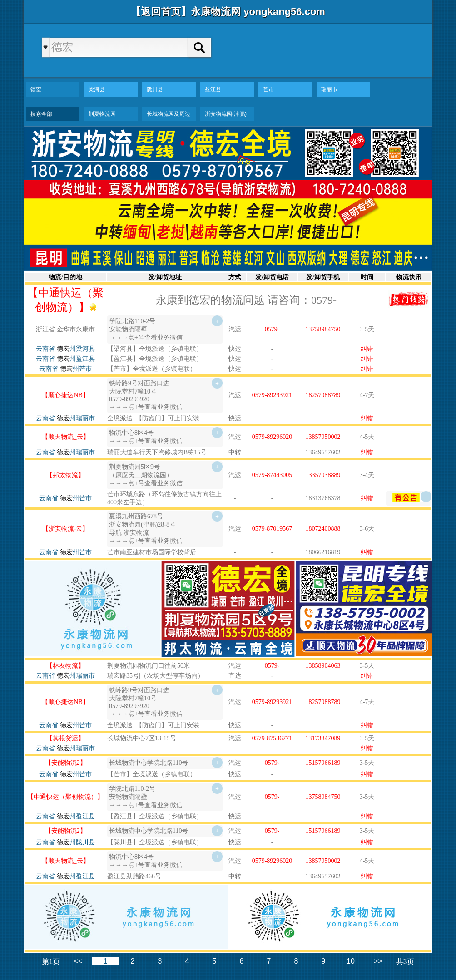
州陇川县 (76, 842)
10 (351, 961)
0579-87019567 (272, 529)
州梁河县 (76, 349)
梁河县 (97, 89)
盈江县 (213, 89)
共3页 (405, 962)
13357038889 (323, 475)
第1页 (51, 962)
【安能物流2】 (66, 763)
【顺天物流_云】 (66, 437)
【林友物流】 (65, 666)
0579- (272, 329)
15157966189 (323, 763)
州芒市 (76, 369)
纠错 (367, 349)
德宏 (36, 89)
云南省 (45, 349)
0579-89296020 (272, 437)
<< (78, 961)
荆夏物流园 (102, 114)
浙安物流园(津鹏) (226, 114)
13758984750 (323, 329)
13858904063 (323, 666)
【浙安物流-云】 (66, 529)
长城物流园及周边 (169, 114)
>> (378, 961)
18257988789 (323, 395)
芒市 (268, 89)
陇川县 (155, 89)
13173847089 (323, 738)
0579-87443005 (272, 475)
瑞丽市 (329, 89)
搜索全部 (41, 114)
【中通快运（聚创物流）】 (65, 797)
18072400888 (323, 529)
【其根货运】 (65, 738)
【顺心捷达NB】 (65, 395)
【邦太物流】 (65, 475)
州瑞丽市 (76, 418)
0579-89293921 (272, 395)
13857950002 (323, 437)
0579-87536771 (272, 738)
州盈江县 (76, 359)
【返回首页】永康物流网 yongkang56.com (228, 12)
